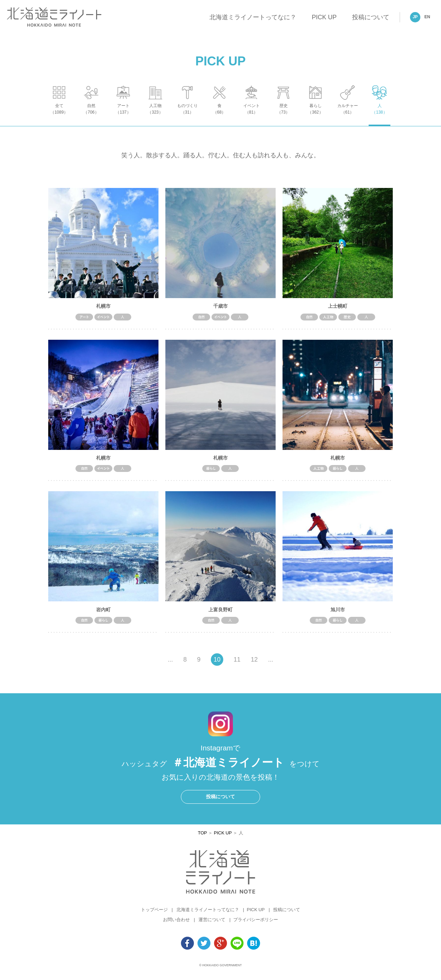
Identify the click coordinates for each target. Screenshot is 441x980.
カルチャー (347, 116)
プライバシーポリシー (256, 923)
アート (123, 116)
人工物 (155, 116)
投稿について (371, 17)
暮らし (315, 116)
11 (237, 663)
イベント (251, 116)
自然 (91, 116)
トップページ (154, 913)
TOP (202, 836)
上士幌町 (338, 309)
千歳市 (220, 309)
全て (59, 116)
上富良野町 (220, 613)
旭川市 (338, 613)
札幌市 (103, 309)
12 (254, 663)
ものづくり (187, 116)
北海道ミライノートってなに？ (253, 17)
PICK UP (324, 17)
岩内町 (103, 613)
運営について (212, 923)
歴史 (283, 116)
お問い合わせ (176, 923)
